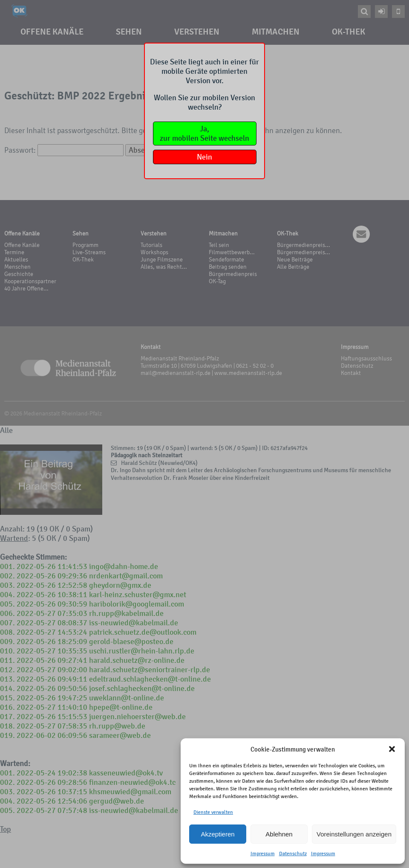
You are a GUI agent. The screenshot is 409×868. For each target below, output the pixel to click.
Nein (204, 157)
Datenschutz (293, 853)
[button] (392, 749)
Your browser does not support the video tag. (51, 480)
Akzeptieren (217, 834)
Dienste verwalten (213, 812)
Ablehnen (279, 834)
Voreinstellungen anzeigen (354, 834)
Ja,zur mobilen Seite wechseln (204, 134)
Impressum (263, 853)
